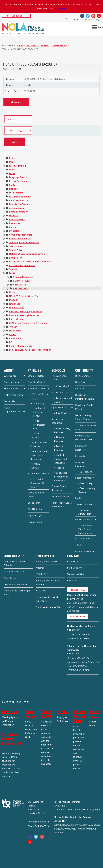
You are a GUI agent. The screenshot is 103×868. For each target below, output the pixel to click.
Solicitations (16, 246)
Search (67, 19)
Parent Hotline (35, 522)
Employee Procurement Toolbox (47, 582)
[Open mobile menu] (98, 27)
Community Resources (21, 235)
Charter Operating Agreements (26, 311)
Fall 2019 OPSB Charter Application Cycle (30, 262)
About (12, 334)
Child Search (19, 285)
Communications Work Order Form (47, 599)
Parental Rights (40, 394)
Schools (13, 269)
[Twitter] (88, 16)
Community (15, 338)
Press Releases (17, 219)
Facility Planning (17, 166)
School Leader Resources (59, 421)
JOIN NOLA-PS (15, 556)
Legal (12, 170)
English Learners (35, 466)
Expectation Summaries (21, 204)
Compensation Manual (15, 584)
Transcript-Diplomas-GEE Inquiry (37, 483)
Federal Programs (60, 497)
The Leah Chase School (60, 378)
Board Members (17, 319)
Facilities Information (20, 196)
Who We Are (10, 376)
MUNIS (62, 712)
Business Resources (80, 464)
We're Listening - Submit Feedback (84, 417)
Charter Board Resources (59, 488)
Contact (74, 556)
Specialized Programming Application (61, 477)
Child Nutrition (21, 288)
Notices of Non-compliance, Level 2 (27, 254)
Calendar (76, 19)
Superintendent (12, 389)
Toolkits (60, 468)
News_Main (15, 331)
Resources (15, 223)
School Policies (17, 250)
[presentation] (4, 166)
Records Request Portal (79, 716)
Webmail (40, 568)
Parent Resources (22, 281)
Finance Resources (59, 439)
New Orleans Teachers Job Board (17, 593)
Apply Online (10, 578)
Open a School (59, 408)
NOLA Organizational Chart (14, 410)
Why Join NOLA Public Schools (15, 563)
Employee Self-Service (47, 561)
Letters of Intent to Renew (39, 412)
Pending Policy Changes (21, 346)
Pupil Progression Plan (39, 425)
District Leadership (13, 395)
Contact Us (88, 19)
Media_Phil (15, 300)
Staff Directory (75, 568)
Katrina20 (80, 389)
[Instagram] (93, 16)
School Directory (36, 376)
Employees (15, 304)
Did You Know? (83, 376)
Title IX (79, 545)
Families (13, 273)
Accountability (17, 208)
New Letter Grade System (84, 407)
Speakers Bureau (84, 504)
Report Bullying (36, 516)
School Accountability (37, 401)
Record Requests (18, 181)
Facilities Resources (59, 448)
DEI (11, 342)
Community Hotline (85, 551)
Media (78, 498)
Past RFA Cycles (64, 413)
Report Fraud (94, 714)
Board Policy (15, 258)
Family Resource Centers (36, 495)
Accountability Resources (22, 265)
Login (99, 19)
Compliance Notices (19, 200)
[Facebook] (82, 16)
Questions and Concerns (39, 444)
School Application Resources (24, 242)
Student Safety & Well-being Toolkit (84, 438)
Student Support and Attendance (60, 459)
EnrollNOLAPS (46, 714)
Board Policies (31, 714)
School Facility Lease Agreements (62, 505)
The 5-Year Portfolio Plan (85, 427)
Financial (14, 216)
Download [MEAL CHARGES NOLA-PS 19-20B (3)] (16, 102)
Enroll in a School (36, 382)
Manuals (13, 189)
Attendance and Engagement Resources (39, 455)
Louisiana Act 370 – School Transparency (30, 350)
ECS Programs (16, 193)
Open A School (17, 308)
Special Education (35, 435)
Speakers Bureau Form (84, 512)
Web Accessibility (76, 574)
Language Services (19, 177)
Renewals (80, 456)
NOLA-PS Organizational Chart (25, 296)
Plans (12, 158)
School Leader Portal (20, 239)
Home (12, 292)
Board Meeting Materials (86, 490)
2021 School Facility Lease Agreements (29, 323)
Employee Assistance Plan (49, 607)
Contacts (14, 185)
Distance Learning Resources (24, 315)
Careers (13, 227)
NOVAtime (41, 591)
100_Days (14, 327)
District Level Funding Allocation (84, 397)
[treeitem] (12, 158)
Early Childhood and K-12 (63, 400)
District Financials (84, 520)
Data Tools (81, 382)
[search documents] (18, 119)
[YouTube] (99, 16)
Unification (15, 231)
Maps (12, 162)
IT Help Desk (42, 574)
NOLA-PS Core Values (15, 572)
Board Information (19, 212)
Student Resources (23, 277)
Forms (12, 173)
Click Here (60, 8)
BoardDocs (10, 712)
